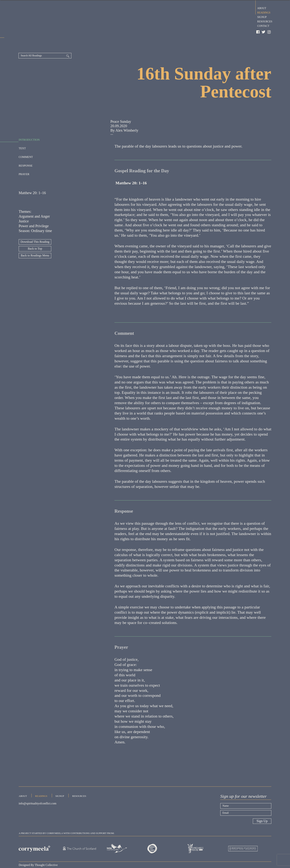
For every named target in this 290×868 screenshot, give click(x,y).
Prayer (24, 160)
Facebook (258, 32)
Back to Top (35, 235)
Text (22, 134)
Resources (265, 21)
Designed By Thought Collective (38, 852)
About (262, 8)
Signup (262, 17)
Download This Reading (35, 228)
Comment (26, 143)
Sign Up (262, 808)
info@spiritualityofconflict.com (38, 792)
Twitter (264, 32)
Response (26, 152)
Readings (264, 12)
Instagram (269, 32)
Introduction (29, 126)
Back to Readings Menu (35, 242)
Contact (263, 26)
